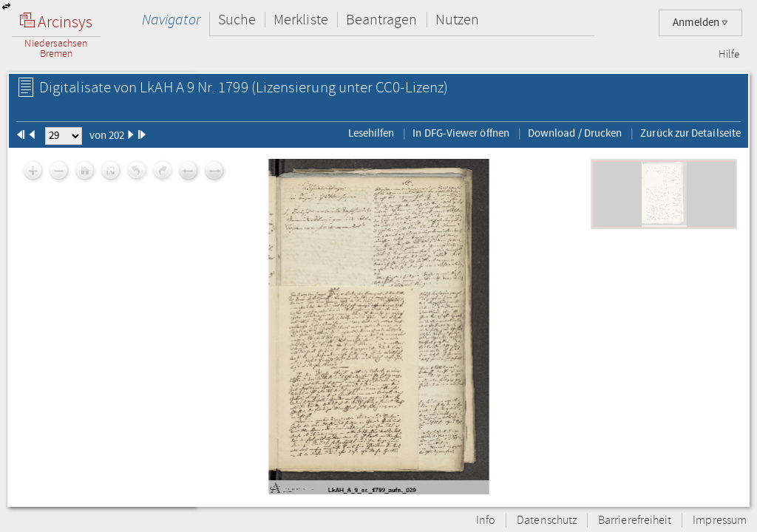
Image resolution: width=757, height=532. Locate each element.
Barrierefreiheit (635, 521)
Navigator (171, 20)
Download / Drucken (575, 133)
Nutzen (457, 20)
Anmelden (700, 23)
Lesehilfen (371, 133)
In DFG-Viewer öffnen (461, 133)
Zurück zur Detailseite (690, 133)
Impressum (720, 521)
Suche (237, 20)
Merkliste (301, 20)
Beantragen (382, 20)
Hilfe (729, 55)
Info (486, 521)
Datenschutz (547, 521)
